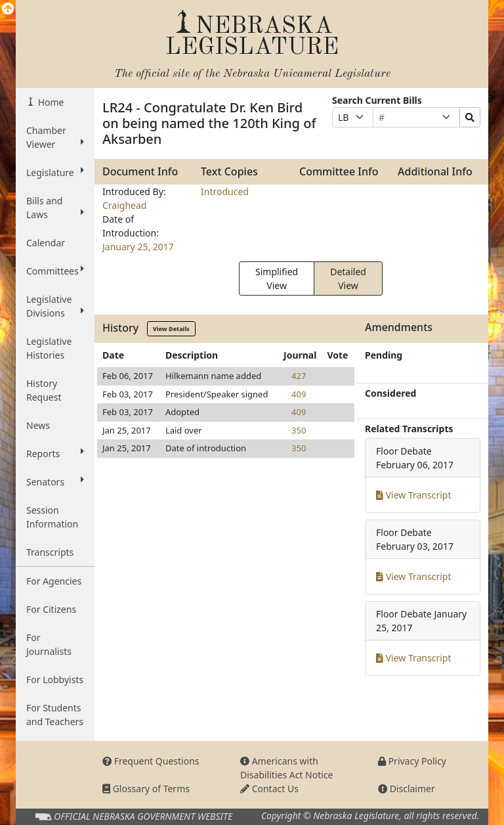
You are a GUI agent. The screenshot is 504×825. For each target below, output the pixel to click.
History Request (44, 390)
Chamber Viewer (55, 137)
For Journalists (49, 644)
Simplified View (277, 279)
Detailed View (348, 279)
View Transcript (414, 495)
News (38, 425)
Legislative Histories (49, 348)
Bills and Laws (55, 208)
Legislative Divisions (55, 306)
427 (299, 376)
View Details (171, 329)
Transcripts (50, 552)
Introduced (225, 191)
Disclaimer (407, 789)
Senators (55, 481)
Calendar (46, 243)
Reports (55, 453)
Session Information (52, 517)
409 (299, 394)
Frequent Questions (151, 761)
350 (299, 430)
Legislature (55, 172)
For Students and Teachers (55, 715)
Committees (55, 271)
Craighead (124, 205)
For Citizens (51, 609)
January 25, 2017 (138, 247)
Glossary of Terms (146, 789)
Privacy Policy (412, 761)
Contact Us (269, 789)
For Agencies (54, 581)
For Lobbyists (55, 680)
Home (50, 102)
